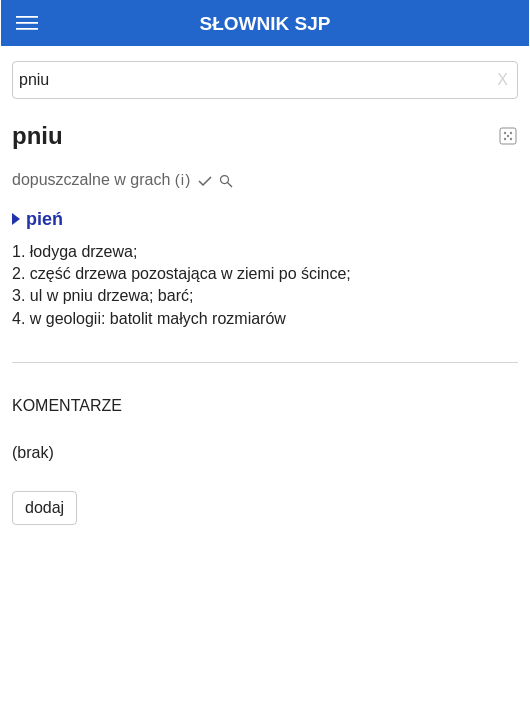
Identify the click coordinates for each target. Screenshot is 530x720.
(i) (183, 179)
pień (37, 219)
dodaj (44, 507)
